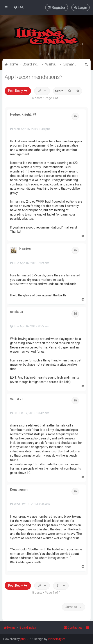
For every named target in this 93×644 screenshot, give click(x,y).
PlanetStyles (57, 639)
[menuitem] (19, 7)
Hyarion (25, 248)
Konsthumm (19, 490)
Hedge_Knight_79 (23, 114)
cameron (17, 398)
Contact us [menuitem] (73, 628)
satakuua (17, 312)
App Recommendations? (33, 77)
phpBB (25, 639)
